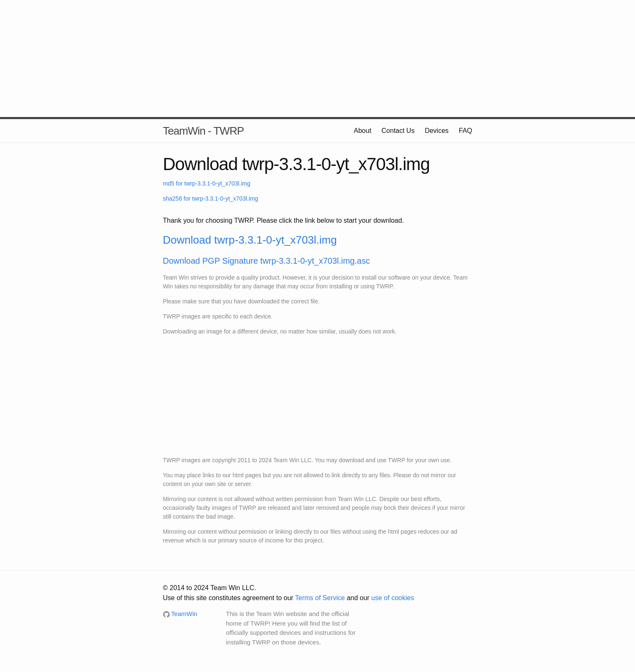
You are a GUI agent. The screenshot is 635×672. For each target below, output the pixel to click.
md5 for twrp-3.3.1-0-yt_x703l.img (207, 183)
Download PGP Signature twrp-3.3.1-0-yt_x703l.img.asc (266, 261)
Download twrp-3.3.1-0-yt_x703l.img (250, 240)
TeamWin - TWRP (204, 131)
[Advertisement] (318, 59)
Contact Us (398, 131)
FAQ (465, 131)
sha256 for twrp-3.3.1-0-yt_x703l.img (211, 199)
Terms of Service (320, 598)
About (362, 131)
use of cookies (393, 598)
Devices (437, 131)
